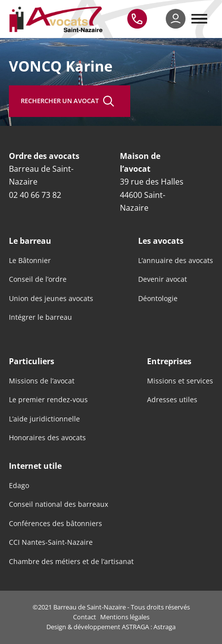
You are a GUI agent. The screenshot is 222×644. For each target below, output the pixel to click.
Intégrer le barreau (40, 317)
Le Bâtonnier (30, 261)
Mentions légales (125, 617)
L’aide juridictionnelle (44, 419)
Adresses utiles (172, 400)
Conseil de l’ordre (38, 279)
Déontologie (158, 299)
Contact (85, 617)
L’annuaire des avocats (176, 261)
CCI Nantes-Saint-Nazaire (51, 542)
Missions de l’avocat (42, 381)
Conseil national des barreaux (58, 504)
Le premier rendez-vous (48, 400)
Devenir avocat (163, 279)
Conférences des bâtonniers (55, 524)
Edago (19, 486)
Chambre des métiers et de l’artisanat (71, 562)
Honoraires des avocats (47, 438)
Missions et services (180, 381)
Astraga (165, 627)
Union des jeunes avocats (51, 299)
